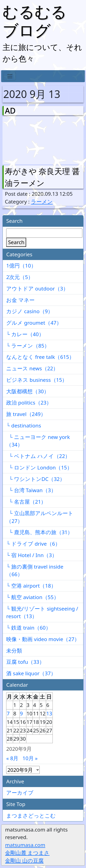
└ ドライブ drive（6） (33, 544)
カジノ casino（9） (30, 311)
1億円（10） (21, 266)
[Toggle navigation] (10, 76)
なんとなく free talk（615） (40, 357)
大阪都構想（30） (28, 391)
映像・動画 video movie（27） (43, 639)
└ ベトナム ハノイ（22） (38, 456)
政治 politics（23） (29, 403)
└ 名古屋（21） (26, 502)
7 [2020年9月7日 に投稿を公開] (8, 713)
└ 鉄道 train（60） (29, 628)
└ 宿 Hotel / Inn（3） (32, 555)
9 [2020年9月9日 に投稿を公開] (21, 713)
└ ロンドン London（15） (39, 467)
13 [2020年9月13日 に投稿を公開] (49, 713)
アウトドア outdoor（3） (37, 289)
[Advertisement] (29, 139)
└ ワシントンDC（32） (36, 479)
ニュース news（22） (32, 368)
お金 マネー (20, 300)
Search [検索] (16, 242)
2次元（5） (20, 277)
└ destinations (24, 426)
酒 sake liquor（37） (31, 673)
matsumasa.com (25, 845)
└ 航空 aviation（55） (32, 597)
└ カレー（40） (25, 334)
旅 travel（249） (26, 414)
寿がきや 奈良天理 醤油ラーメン (42, 177)
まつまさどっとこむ (31, 816)
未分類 (14, 651)
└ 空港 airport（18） (31, 586)
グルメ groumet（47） (34, 323)
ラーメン (42, 202)
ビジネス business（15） (37, 380)
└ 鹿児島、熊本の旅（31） (39, 532)
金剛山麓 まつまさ (27, 853)
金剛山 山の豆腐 (24, 861)
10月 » (30, 758)
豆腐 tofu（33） (25, 662)
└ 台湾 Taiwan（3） (31, 490)
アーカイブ (20, 793)
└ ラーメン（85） (28, 346)
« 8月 (12, 758)
